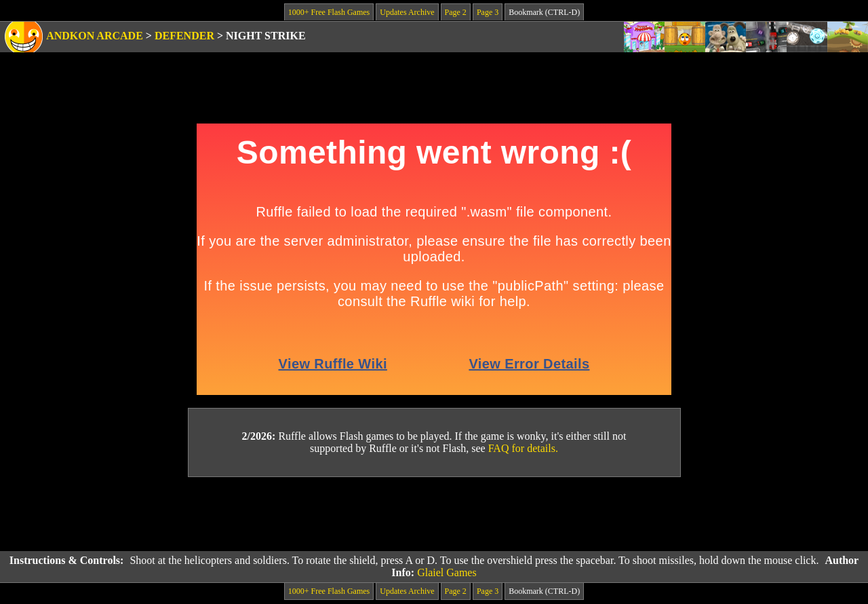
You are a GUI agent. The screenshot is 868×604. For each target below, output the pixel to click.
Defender (184, 36)
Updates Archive (407, 12)
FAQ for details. (523, 448)
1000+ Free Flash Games (329, 12)
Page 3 (488, 12)
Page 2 (456, 12)
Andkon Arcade (95, 36)
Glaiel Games (447, 572)
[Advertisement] (434, 514)
